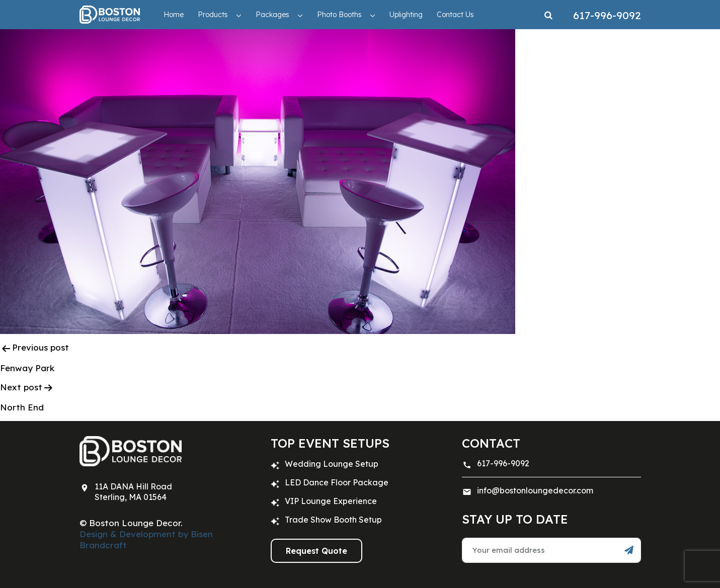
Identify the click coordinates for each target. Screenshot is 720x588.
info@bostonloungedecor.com (535, 490)
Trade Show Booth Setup (333, 520)
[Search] (548, 15)
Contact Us (455, 15)
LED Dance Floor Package (337, 482)
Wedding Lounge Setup (332, 464)
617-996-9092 (503, 463)
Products (213, 15)
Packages (272, 15)
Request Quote (316, 551)
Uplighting (406, 15)
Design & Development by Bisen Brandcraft (146, 539)
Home (174, 15)
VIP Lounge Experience (331, 501)
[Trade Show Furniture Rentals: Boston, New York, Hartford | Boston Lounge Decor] (110, 14)
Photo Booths (339, 15)
